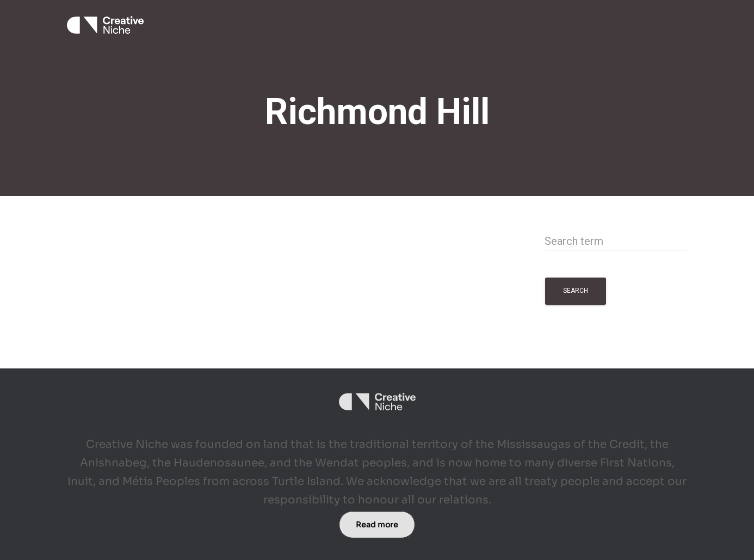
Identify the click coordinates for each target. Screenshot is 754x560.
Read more (377, 525)
